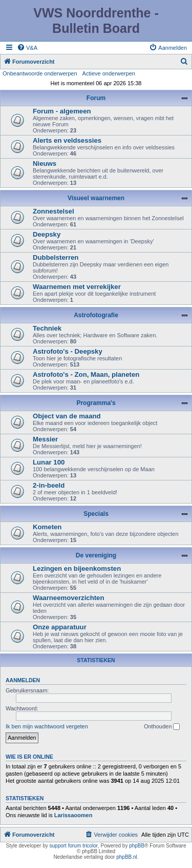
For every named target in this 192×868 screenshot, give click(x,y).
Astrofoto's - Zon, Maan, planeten (86, 374)
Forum (96, 98)
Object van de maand (67, 416)
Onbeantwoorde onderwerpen (40, 73)
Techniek (47, 328)
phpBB (137, 846)
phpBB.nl (127, 857)
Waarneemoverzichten (69, 598)
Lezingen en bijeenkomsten (77, 568)
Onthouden (162, 727)
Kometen (47, 527)
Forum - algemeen (62, 111)
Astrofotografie (96, 315)
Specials (96, 514)
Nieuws (45, 163)
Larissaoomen (73, 815)
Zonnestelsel (54, 211)
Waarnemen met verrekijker (77, 287)
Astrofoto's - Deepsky (68, 351)
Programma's (96, 403)
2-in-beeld (49, 485)
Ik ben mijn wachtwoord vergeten (47, 726)
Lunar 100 (49, 462)
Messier (45, 439)
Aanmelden (23, 680)
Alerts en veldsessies (67, 140)
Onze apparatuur (60, 627)
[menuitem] (27, 48)
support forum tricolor (74, 846)
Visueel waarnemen (96, 198)
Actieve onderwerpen (109, 73)
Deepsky (47, 234)
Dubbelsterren (56, 257)
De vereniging (96, 555)
